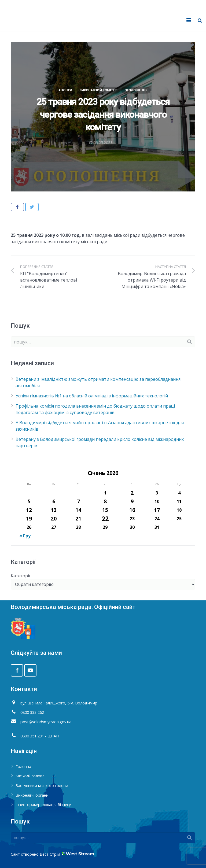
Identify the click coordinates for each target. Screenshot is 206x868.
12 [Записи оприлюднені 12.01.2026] (29, 510)
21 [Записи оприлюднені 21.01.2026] (78, 518)
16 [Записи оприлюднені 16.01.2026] (132, 510)
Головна (23, 767)
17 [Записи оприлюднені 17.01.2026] (157, 510)
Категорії (20, 576)
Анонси (65, 90)
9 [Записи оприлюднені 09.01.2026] (132, 501)
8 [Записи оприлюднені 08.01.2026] (105, 501)
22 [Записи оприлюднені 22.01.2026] (105, 519)
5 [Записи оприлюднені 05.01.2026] (29, 501)
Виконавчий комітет (98, 90)
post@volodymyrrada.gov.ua (46, 722)
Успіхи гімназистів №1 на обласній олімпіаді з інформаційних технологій (92, 396)
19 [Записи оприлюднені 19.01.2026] (29, 518)
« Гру (25, 536)
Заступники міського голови (42, 786)
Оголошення (136, 90)
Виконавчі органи (32, 795)
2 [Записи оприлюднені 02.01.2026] (132, 493)
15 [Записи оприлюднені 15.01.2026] (105, 510)
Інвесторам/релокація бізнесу (43, 805)
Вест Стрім (50, 854)
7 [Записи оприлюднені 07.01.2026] (78, 501)
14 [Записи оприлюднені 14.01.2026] (78, 510)
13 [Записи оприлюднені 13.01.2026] (54, 510)
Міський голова (30, 776)
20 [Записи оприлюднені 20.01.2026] (54, 518)
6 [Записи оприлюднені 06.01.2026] (54, 501)
